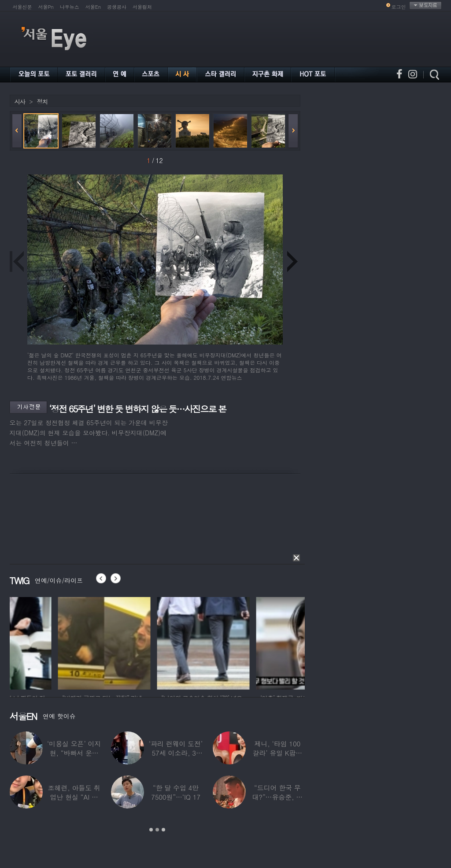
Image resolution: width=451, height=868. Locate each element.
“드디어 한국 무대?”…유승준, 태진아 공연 (277, 797)
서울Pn (46, 7)
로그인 (399, 7)
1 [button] (151, 830)
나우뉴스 (70, 7)
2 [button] (157, 830)
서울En (93, 7)
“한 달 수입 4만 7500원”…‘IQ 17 (176, 792)
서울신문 (22, 7)
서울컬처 (142, 7)
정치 (42, 102)
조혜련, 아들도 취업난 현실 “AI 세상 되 (74, 797)
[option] (56, 642)
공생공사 (117, 7)
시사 (20, 102)
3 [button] (163, 830)
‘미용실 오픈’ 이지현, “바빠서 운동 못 (74, 753)
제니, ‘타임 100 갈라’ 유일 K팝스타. (277, 753)
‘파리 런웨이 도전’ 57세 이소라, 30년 (176, 753)
